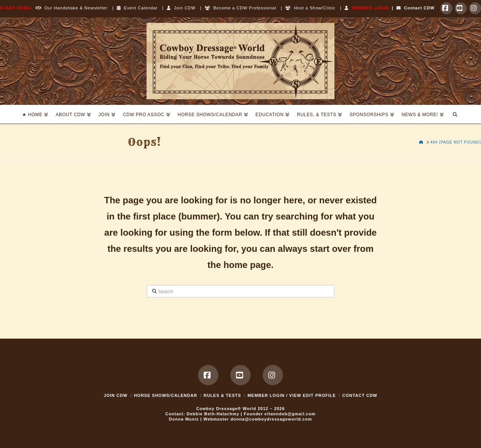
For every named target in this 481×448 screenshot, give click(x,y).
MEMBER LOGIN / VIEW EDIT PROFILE (292, 395)
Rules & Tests (222, 395)
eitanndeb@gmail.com (290, 414)
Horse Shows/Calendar (166, 395)
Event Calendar (137, 8)
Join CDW (181, 8)
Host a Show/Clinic (310, 8)
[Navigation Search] (455, 114)
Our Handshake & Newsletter (70, 8)
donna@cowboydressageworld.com (271, 419)
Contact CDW (415, 8)
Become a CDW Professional (241, 8)
